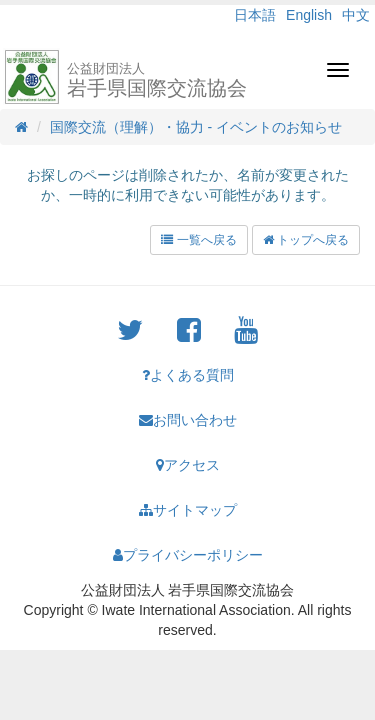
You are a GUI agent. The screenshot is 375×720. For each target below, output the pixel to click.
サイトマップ (188, 510)
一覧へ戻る (198, 240)
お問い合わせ (188, 420)
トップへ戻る (306, 240)
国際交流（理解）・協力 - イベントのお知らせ (196, 127)
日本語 (255, 15)
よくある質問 (188, 375)
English (309, 15)
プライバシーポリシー (188, 555)
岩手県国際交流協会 (157, 80)
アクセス (188, 465)
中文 (356, 15)
